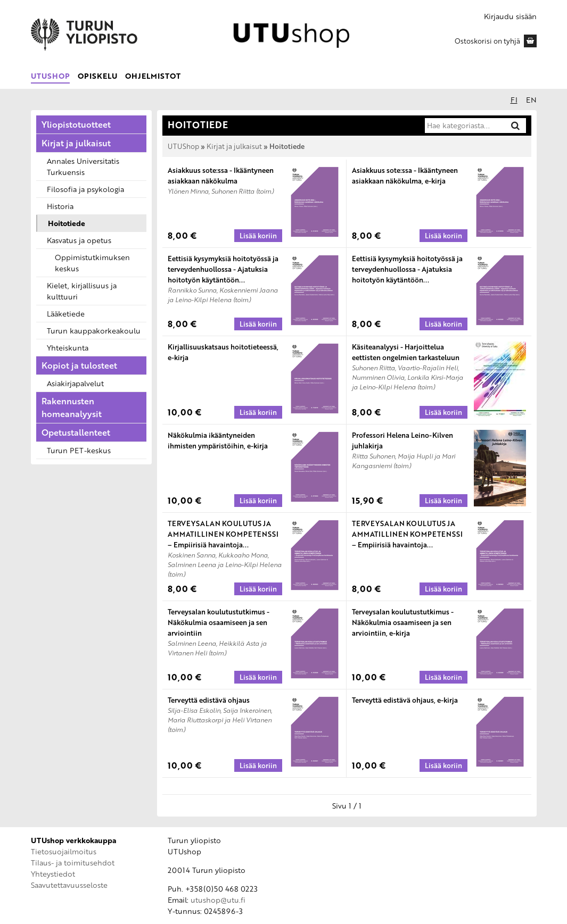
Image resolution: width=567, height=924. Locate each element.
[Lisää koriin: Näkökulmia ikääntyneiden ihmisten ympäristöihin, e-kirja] (258, 501)
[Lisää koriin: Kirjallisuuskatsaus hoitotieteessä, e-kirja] (258, 412)
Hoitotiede (67, 223)
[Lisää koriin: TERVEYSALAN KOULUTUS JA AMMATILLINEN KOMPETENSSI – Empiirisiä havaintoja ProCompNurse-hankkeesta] (258, 589)
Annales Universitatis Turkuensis (83, 167)
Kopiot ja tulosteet (79, 365)
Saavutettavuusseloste (69, 885)
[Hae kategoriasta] (464, 126)
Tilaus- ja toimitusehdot (73, 863)
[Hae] (515, 125)
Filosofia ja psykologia (85, 189)
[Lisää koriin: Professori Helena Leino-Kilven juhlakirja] (443, 501)
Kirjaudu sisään (510, 16)
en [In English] (531, 100)
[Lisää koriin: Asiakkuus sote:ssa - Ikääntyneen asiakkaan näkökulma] (258, 236)
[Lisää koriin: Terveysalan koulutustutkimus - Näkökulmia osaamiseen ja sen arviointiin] (258, 677)
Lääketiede (66, 314)
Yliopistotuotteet (76, 124)
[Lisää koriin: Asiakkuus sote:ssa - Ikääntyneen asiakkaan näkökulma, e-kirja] (443, 236)
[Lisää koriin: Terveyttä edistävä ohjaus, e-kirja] (443, 765)
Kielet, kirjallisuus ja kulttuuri (82, 291)
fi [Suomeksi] (514, 100)
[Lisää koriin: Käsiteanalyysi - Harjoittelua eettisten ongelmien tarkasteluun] (443, 412)
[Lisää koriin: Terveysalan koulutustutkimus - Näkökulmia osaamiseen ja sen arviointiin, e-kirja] (443, 677)
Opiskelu (97, 76)
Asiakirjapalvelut (75, 383)
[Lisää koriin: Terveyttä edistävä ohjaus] (258, 765)
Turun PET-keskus (79, 450)
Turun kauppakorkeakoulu (94, 331)
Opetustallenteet (76, 432)
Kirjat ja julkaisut (76, 143)
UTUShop (50, 76)
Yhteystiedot (53, 874)
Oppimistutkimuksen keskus (92, 263)
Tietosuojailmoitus (64, 851)
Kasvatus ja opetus (79, 240)
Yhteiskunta (68, 348)
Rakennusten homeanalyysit (72, 407)
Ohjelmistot (153, 76)
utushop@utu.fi (218, 900)
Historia (60, 206)
